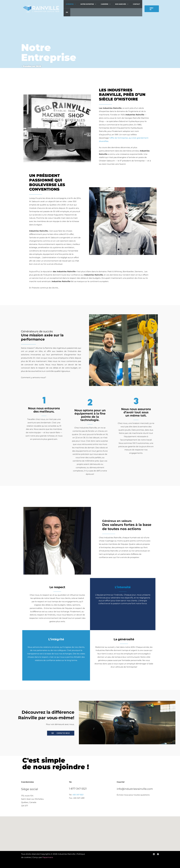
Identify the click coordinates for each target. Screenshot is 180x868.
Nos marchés (116, 5)
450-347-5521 (78, 795)
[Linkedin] (154, 854)
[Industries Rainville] (41, 5)
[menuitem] (139, 5)
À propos (70, 5)
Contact (131, 5)
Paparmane (48, 857)
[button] (151, 5)
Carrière (102, 5)
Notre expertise (86, 5)
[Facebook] (158, 854)
